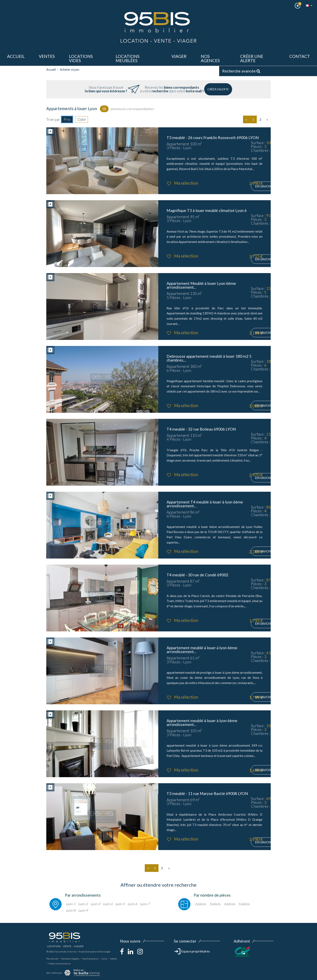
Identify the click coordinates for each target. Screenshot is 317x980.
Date (82, 119)
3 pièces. (215, 904)
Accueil (16, 56)
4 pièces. (230, 904)
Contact (300, 56)
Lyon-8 (71, 910)
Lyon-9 (83, 910)
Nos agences (210, 58)
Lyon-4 (108, 904)
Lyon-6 (132, 904)
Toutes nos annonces (60, 964)
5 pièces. (244, 904)
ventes (47, 56)
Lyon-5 (120, 904)
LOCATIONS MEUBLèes (128, 58)
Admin (114, 959)
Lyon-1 (71, 904)
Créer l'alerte (218, 89)
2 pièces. (201, 904)
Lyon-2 (83, 904)
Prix (67, 119)
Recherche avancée (241, 71)
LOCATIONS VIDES (81, 58)
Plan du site (52, 959)
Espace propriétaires (192, 951)
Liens (104, 959)
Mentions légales (70, 959)
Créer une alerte (252, 58)
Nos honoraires (90, 959)
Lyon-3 (95, 904)
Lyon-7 (145, 904)
